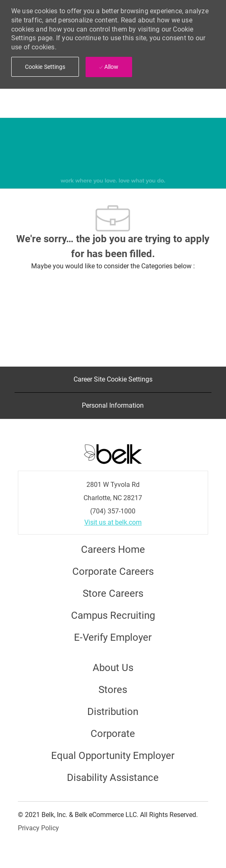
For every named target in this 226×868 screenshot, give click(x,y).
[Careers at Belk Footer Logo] (113, 453)
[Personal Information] (113, 406)
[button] (45, 67)
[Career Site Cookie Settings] (113, 379)
